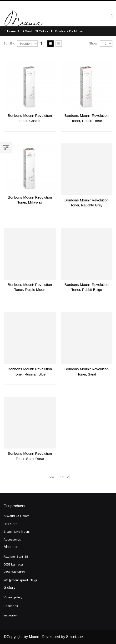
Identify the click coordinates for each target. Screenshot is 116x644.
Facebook (11, 606)
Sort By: (9, 43)
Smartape (74, 637)
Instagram (11, 615)
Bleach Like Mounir (17, 532)
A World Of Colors (35, 31)
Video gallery (13, 597)
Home (11, 31)
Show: (93, 43)
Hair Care (10, 524)
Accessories (12, 539)
